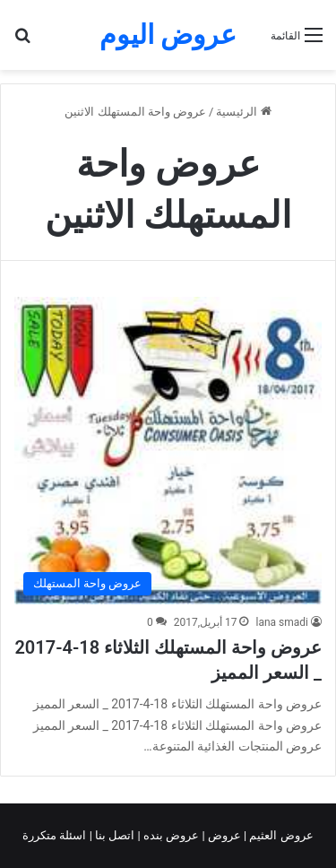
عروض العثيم (280, 835)
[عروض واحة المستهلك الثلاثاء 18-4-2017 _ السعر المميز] (168, 451)
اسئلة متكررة (56, 835)
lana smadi (282, 622)
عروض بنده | (170, 835)
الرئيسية (243, 112)
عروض (224, 835)
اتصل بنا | (114, 835)
